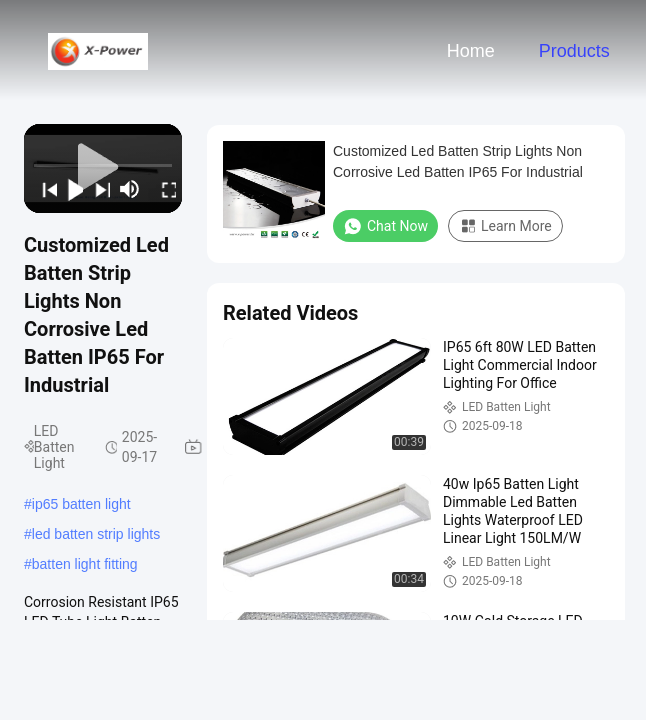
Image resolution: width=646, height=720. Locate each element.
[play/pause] (70, 189)
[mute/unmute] (130, 189)
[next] (96, 189)
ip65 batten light (81, 504)
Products (574, 51)
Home (471, 51)
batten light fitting (85, 564)
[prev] (43, 189)
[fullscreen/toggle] (163, 189)
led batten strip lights (96, 534)
